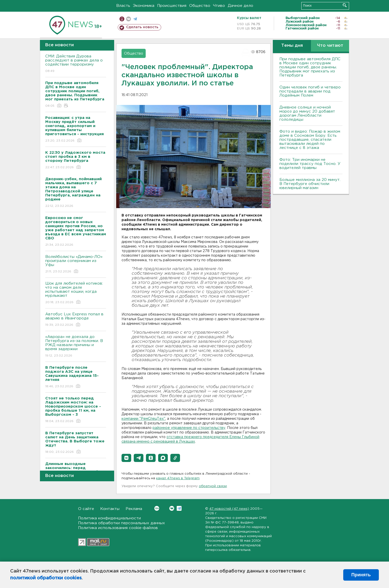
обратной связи (213, 486)
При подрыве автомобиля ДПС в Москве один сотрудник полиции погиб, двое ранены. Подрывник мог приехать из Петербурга (310, 67)
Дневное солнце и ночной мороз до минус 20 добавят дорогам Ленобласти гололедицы (307, 113)
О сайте (86, 509)
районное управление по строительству (189, 428)
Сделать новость (142, 27)
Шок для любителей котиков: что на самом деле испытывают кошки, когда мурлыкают (76, 293)
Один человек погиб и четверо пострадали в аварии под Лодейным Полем (310, 91)
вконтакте (129, 19)
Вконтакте (157, 508)
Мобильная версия (122, 19)
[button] (126, 458)
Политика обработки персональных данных (122, 523)
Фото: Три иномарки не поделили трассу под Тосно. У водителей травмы (310, 164)
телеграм (135, 19)
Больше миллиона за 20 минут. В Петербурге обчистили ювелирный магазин (310, 184)
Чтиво (219, 6)
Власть (123, 6)
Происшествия (172, 6)
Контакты (110, 509)
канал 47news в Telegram (178, 478)
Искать (345, 5)
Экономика (144, 6)
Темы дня (292, 46)
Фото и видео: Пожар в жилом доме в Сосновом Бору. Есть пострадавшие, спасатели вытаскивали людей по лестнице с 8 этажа (310, 140)
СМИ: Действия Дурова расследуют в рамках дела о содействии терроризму (76, 64)
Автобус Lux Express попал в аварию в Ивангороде (76, 320)
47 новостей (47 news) (229, 509)
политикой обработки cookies (46, 578)
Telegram (179, 508)
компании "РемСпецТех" (143, 419)
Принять (361, 575)
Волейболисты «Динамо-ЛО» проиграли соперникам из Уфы (76, 264)
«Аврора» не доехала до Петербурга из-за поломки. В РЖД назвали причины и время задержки (76, 346)
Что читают (330, 46)
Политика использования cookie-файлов (118, 528)
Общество (200, 6)
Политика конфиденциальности (109, 518)
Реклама (134, 509)
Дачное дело (241, 6)
